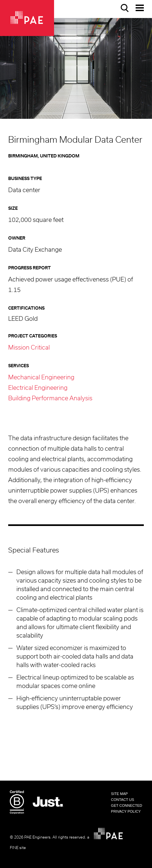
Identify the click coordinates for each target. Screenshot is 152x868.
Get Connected (127, 805)
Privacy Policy (126, 811)
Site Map (119, 794)
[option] (76, 68)
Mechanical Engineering (41, 378)
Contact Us (123, 800)
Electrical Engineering (38, 388)
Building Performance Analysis (50, 399)
